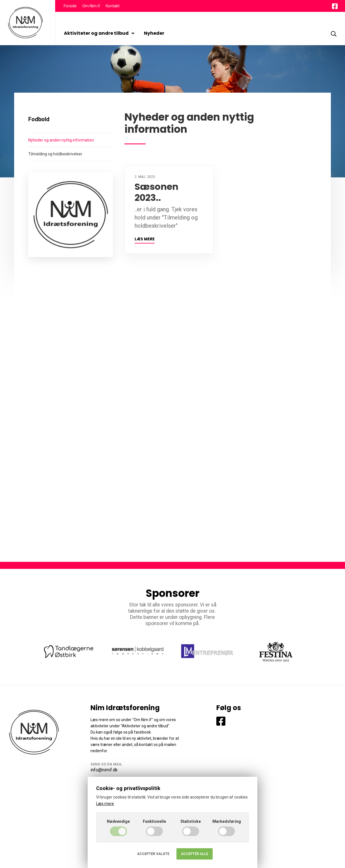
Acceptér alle (195, 854)
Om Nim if (91, 6)
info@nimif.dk (104, 770)
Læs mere (145, 239)
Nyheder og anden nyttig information (61, 140)
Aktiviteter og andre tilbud (99, 33)
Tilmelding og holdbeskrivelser (55, 154)
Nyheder (154, 33)
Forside (70, 6)
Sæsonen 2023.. (157, 192)
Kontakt (113, 6)
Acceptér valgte (153, 854)
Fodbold (39, 119)
